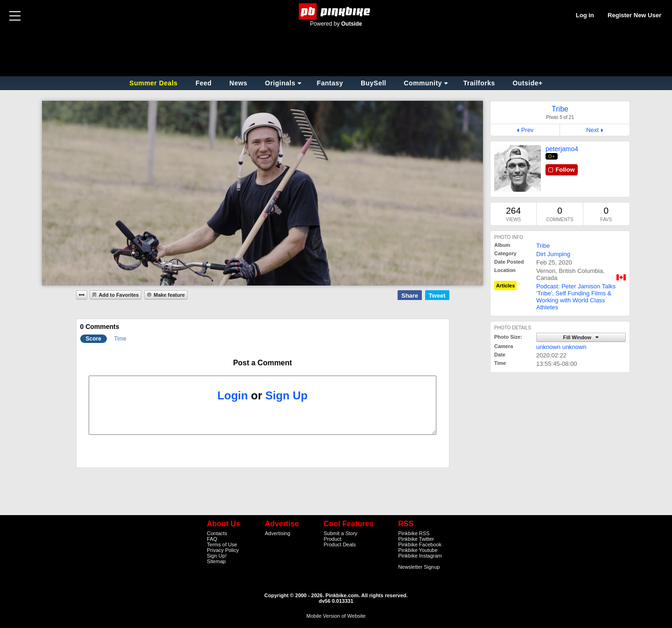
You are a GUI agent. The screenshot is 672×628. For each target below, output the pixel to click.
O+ (552, 157)
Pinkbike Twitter (416, 539)
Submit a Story (340, 533)
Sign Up (287, 395)
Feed (204, 83)
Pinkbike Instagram (420, 556)
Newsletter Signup (419, 567)
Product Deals (339, 544)
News (239, 83)
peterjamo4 (562, 149)
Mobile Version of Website (336, 616)
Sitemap (216, 561)
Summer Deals (154, 83)
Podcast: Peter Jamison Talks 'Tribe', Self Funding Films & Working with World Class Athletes (576, 297)
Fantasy (330, 83)
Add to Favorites (119, 295)
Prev (528, 130)
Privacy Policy (223, 550)
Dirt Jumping (553, 254)
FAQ (212, 539)
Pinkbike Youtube (418, 550)
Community (423, 83)
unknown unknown (561, 347)
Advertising (277, 533)
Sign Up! (217, 556)
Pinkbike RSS (414, 533)
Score (94, 339)
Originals (280, 83)
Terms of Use (222, 544)
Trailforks (479, 83)
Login (233, 395)
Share (410, 296)
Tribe (543, 246)
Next (592, 130)
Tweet (437, 296)
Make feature (169, 295)
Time (120, 339)
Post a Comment (262, 363)
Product (332, 539)
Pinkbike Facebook (420, 544)
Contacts (217, 533)
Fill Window (578, 337)
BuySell (374, 83)
